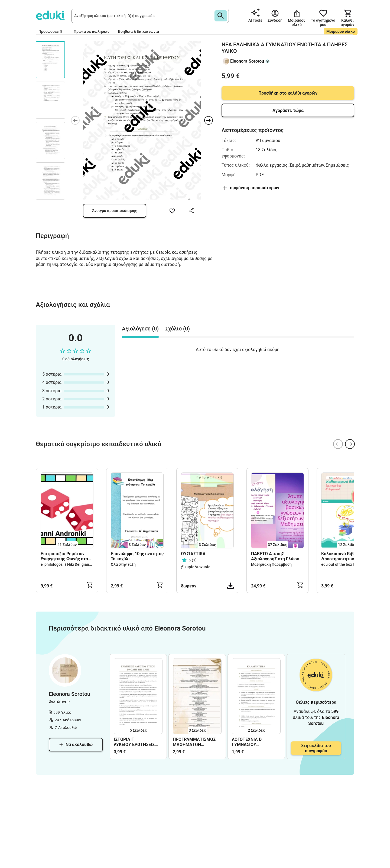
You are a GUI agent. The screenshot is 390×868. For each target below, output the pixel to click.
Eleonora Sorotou (247, 61)
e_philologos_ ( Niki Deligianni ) (68, 564)
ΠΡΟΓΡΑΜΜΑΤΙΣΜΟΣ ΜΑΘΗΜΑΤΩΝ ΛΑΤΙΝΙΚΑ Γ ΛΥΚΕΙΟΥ (194, 742)
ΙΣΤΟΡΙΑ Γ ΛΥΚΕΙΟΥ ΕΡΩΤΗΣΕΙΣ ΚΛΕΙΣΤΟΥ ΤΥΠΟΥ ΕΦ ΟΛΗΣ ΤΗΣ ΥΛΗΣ (135, 742)
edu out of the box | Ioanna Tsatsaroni (354, 564)
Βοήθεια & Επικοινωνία (139, 31)
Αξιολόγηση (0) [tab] (140, 329)
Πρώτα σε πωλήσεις (92, 31)
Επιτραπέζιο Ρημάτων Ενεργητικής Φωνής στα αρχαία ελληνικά (64, 556)
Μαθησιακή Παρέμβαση (271, 564)
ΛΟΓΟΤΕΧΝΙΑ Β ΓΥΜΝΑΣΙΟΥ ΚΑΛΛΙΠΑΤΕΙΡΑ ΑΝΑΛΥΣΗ (247, 742)
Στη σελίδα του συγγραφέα (316, 748)
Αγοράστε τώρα (288, 110)
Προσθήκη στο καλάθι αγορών (288, 93)
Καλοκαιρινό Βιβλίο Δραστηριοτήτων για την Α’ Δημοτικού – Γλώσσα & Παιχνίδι (347, 556)
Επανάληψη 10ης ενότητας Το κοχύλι (137, 556)
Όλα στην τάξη (123, 564)
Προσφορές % (50, 31)
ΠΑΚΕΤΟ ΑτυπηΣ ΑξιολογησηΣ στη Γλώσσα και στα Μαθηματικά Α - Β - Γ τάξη (276, 556)
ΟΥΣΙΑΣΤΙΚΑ (193, 554)
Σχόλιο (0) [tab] (178, 329)
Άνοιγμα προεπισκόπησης (115, 211)
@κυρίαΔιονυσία (196, 567)
